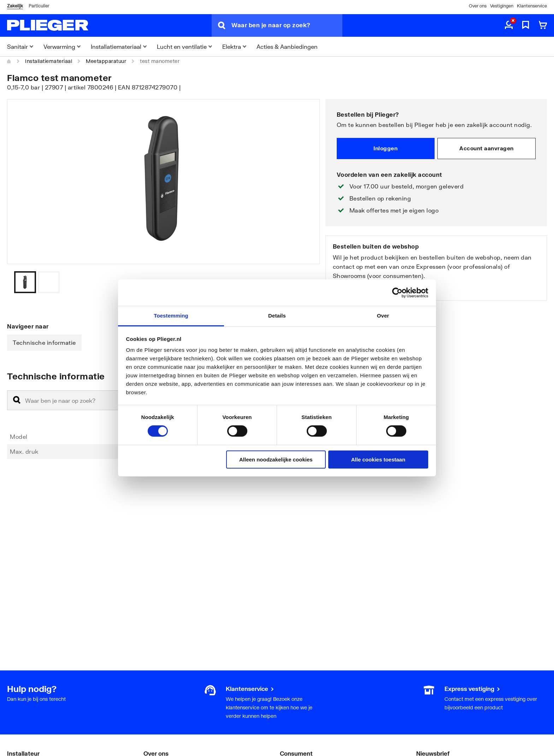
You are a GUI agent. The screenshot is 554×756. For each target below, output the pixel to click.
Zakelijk (15, 6)
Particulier (39, 6)
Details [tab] (277, 316)
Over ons (478, 6)
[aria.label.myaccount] (509, 25)
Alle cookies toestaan (378, 460)
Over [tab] (383, 316)
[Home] (9, 61)
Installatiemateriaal (49, 61)
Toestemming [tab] (171, 316)
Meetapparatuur (106, 61)
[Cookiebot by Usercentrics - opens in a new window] (397, 292)
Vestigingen (502, 6)
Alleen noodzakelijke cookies (276, 460)
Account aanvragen (487, 148)
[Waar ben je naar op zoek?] (287, 25)
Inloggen (385, 148)
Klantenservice (532, 6)
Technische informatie (44, 342)
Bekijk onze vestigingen (367, 289)
